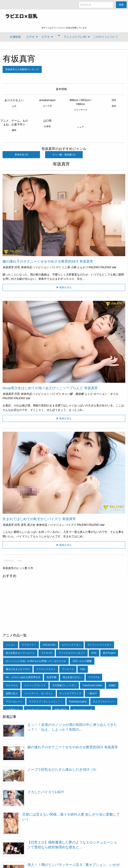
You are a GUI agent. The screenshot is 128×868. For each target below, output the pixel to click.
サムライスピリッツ (104, 702)
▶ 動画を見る (64, 287)
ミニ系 (66, 267)
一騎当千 (92, 693)
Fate (83, 669)
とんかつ (82, 267)
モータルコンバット (37, 709)
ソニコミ (11, 645)
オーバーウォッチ (83, 709)
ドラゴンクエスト (46, 669)
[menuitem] (15, 37)
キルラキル (12, 685)
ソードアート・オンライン (39, 693)
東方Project (109, 653)
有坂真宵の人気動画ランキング (22, 69)
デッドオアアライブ (70, 693)
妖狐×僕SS (61, 709)
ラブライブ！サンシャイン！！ (46, 702)
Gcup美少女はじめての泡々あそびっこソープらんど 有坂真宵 (50, 388)
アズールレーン (14, 702)
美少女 (31, 525)
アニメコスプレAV (75, 37)
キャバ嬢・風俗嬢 (73, 394)
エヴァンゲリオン (71, 645)
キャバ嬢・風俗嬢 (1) (64, 155)
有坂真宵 (19, 59)
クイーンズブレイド (35, 685)
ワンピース (68, 669)
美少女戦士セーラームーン (20, 653)
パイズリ (55, 267)
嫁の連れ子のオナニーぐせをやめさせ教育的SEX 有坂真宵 (48, 261)
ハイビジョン (41, 267)
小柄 (73, 267)
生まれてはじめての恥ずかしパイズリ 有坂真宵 (39, 519)
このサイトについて (106, 37)
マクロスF (47, 653)
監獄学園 (52, 677)
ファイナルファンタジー (72, 653)
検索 (121, 5)
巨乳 (17, 267)
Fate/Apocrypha (78, 702)
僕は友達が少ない (72, 677)
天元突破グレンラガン (64, 685)
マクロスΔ (94, 677)
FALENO (94, 267)
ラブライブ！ (29, 645)
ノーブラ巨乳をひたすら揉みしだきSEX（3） (63, 770)
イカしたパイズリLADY (46, 792)
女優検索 (15, 37)
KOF (94, 653)
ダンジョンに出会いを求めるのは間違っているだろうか (36, 661)
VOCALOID (49, 645)
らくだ (89, 394)
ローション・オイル (106, 394)
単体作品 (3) (21, 155)
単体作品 (26, 267)
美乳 (23, 525)
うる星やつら (13, 709)
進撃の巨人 (12, 693)
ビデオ (30, 37)
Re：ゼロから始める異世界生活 (23, 677)
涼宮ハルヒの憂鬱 (82, 661)
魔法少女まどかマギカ (18, 669)
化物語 (112, 685)
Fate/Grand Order (93, 685)
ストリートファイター (99, 645)
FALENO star (108, 267)
